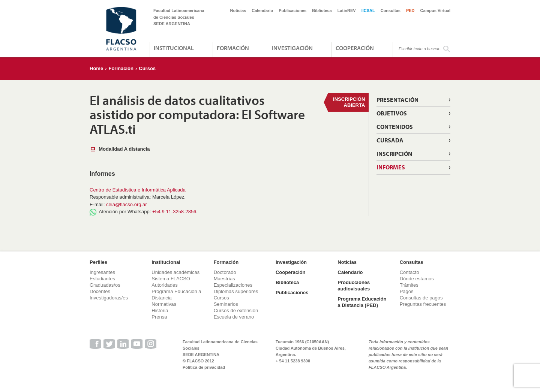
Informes (391, 167)
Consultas (391, 10)
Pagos (407, 291)
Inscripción (394, 154)
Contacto (409, 272)
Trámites (409, 285)
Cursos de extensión (236, 310)
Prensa (159, 317)
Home (96, 68)
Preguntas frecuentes (423, 304)
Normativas (164, 304)
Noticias (238, 10)
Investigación (292, 48)
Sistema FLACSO (171, 279)
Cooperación (355, 48)
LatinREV (347, 10)
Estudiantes (102, 279)
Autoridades (164, 285)
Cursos (147, 68)
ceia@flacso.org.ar (127, 204)
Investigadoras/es (109, 298)
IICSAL (368, 10)
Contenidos (395, 127)
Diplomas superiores (236, 291)
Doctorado (225, 272)
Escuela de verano (234, 317)
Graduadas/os (105, 285)
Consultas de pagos (421, 298)
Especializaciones (233, 285)
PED (410, 10)
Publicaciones (292, 10)
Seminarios (226, 304)
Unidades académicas (175, 272)
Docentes (100, 291)
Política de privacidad (204, 367)
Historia (160, 310)
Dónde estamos (417, 279)
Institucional (174, 48)
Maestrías (224, 279)
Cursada (390, 140)
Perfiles (98, 262)
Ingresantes (102, 272)
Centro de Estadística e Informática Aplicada (138, 190)
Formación (233, 48)
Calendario (262, 10)
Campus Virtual (436, 10)
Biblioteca (322, 10)
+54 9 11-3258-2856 (174, 212)
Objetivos (392, 113)
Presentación (397, 100)
